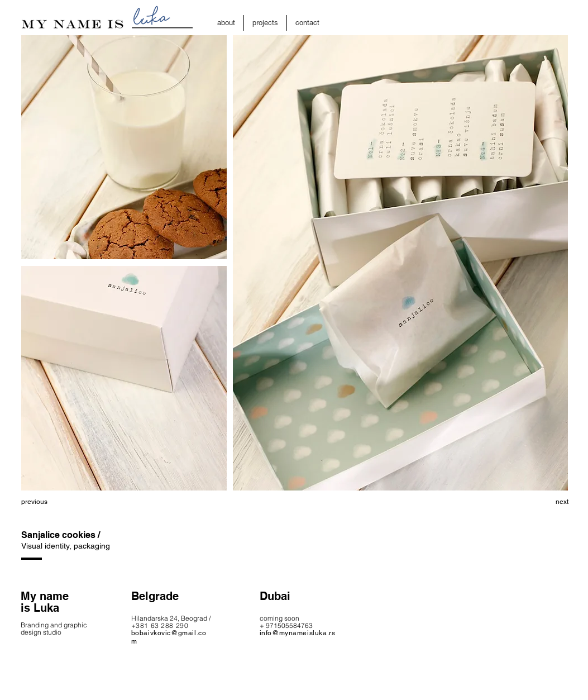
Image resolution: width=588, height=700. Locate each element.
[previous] (61, 502)
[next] (529, 502)
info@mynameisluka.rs (298, 633)
